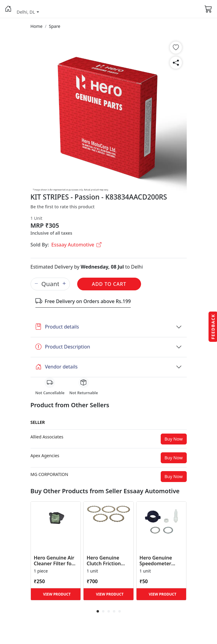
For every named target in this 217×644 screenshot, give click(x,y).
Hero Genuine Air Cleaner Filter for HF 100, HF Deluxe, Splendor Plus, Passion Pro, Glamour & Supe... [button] (56, 561)
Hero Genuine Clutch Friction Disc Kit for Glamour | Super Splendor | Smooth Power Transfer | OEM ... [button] (107, 561)
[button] (8, 9)
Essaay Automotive (77, 245)
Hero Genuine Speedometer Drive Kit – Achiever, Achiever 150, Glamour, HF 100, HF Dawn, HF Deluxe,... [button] (161, 561)
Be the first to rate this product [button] (63, 207)
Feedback (213, 326)
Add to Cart (109, 284)
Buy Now (174, 439)
